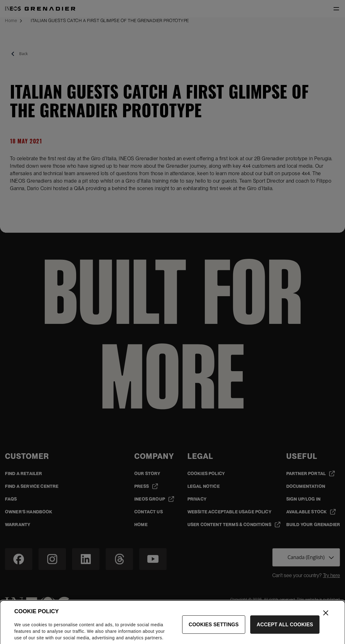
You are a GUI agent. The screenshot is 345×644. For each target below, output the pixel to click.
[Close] (326, 620)
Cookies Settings (214, 632)
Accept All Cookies (285, 632)
